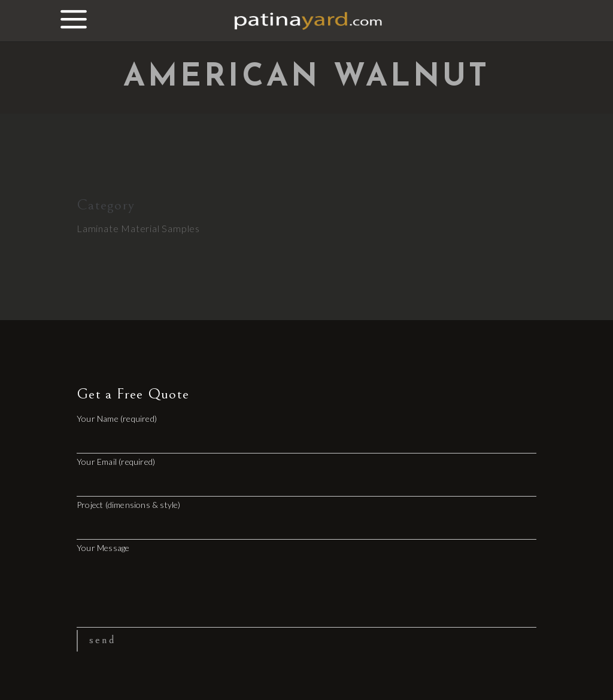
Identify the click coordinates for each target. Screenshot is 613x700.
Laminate (98, 228)
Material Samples (160, 228)
